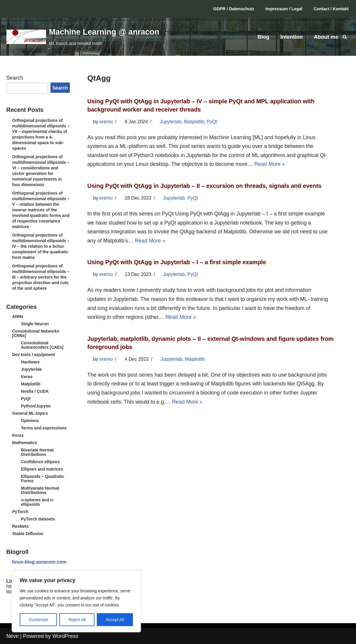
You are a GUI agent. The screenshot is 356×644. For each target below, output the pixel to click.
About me (326, 37)
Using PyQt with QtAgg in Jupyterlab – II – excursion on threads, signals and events (205, 186)
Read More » (269, 164)
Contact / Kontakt (331, 9)
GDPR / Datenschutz (234, 9)
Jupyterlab (32, 369)
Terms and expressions (44, 428)
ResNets (21, 526)
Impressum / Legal (284, 9)
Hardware (31, 362)
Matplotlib (31, 384)
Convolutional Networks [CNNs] (36, 333)
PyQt (26, 399)
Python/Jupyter (36, 406)
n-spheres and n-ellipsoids (38, 502)
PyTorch (20, 512)
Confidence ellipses (40, 462)
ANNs (18, 316)
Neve (13, 636)
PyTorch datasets (38, 519)
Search (15, 78)
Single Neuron (35, 324)
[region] (76, 601)
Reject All (77, 620)
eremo (106, 122)
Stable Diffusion (28, 534)
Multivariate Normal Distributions (40, 490)
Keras (27, 377)
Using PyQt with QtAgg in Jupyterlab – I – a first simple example (177, 262)
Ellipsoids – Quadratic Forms (43, 479)
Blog (264, 37)
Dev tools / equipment (34, 355)
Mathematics (25, 443)
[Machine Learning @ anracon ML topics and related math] (83, 37)
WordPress (65, 636)
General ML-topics (30, 413)
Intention (292, 37)
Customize (38, 620)
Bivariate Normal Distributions (37, 452)
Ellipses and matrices (42, 469)
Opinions (30, 421)
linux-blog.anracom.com (39, 562)
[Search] (345, 37)
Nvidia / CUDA (35, 391)
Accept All (115, 620)
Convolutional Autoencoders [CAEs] (42, 345)
